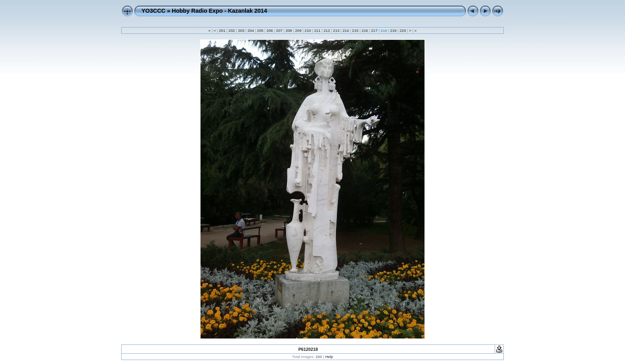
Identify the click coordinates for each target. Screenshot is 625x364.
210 (308, 30)
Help (329, 357)
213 (336, 30)
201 (222, 30)
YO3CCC (153, 11)
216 (365, 30)
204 (251, 30)
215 (355, 30)
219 (393, 30)
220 (403, 30)
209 (298, 30)
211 (317, 30)
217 (374, 30)
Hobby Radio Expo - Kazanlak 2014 (219, 11)
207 (279, 30)
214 (346, 30)
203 (241, 30)
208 (289, 30)
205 (260, 30)
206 (270, 30)
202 (232, 30)
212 (327, 30)
